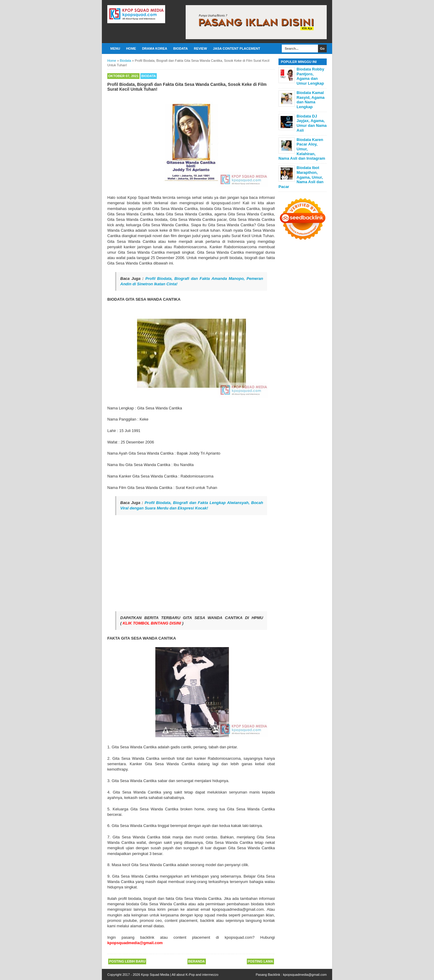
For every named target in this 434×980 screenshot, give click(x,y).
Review (200, 49)
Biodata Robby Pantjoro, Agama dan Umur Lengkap (310, 76)
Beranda (197, 961)
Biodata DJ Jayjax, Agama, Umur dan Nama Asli (312, 123)
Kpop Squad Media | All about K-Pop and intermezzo (180, 975)
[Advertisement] (191, 563)
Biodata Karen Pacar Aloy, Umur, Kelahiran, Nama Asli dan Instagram (302, 149)
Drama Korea (154, 49)
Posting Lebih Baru (127, 961)
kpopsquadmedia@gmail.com (305, 975)
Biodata (181, 49)
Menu (115, 49)
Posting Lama (260, 961)
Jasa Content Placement (237, 49)
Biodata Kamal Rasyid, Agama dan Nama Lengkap (311, 100)
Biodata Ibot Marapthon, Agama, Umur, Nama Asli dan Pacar (301, 177)
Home (131, 49)
